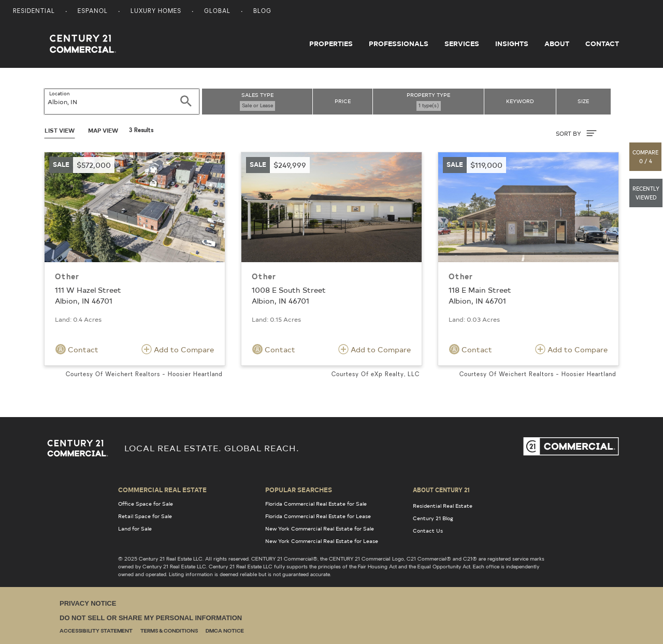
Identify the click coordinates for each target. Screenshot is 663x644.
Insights (512, 44)
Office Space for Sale (146, 504)
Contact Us (428, 531)
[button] (646, 157)
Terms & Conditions (169, 631)
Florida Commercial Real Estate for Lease (318, 516)
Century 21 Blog (433, 518)
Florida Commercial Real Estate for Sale (316, 504)
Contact (602, 44)
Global (217, 12)
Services (462, 44)
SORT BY (576, 133)
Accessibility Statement (96, 631)
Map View (103, 130)
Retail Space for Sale (145, 516)
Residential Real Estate (443, 506)
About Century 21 (441, 490)
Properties (331, 44)
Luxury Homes (156, 12)
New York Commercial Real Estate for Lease (322, 541)
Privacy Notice (88, 603)
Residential (34, 12)
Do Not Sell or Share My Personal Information (151, 618)
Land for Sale (135, 528)
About (557, 44)
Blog (262, 12)
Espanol (93, 12)
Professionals (399, 44)
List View (60, 130)
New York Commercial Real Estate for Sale (320, 528)
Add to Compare (178, 349)
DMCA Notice (225, 631)
